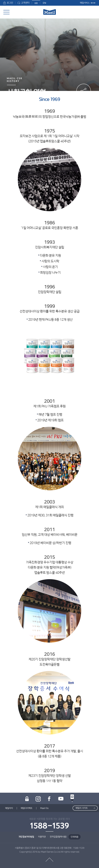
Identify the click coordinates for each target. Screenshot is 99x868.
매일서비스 (85, 3)
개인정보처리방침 (26, 837)
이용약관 (42, 837)
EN (44, 3)
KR (36, 3)
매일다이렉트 (27, 808)
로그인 (8, 3)
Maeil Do (44, 808)
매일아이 (9, 808)
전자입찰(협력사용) (58, 837)
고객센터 (24, 3)
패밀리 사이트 (82, 808)
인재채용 (75, 837)
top (49, 860)
